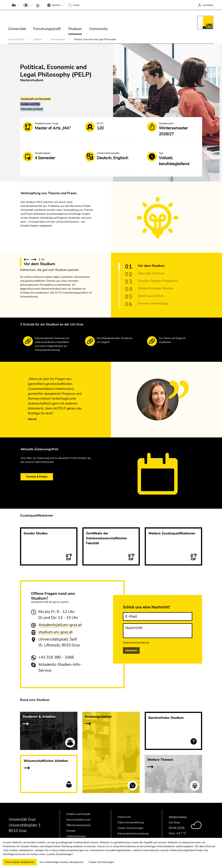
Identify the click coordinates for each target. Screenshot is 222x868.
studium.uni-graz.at (55, 632)
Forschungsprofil (47, 29)
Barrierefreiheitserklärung (133, 834)
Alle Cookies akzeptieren (20, 862)
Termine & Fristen (37, 477)
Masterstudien (58, 39)
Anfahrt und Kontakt (78, 814)
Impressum (124, 817)
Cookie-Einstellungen (130, 828)
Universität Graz (17, 39)
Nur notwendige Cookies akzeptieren (62, 862)
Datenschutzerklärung (136, 643)
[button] (15, 5)
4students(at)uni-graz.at (60, 625)
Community (99, 29)
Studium (75, 29)
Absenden (131, 651)
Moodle (71, 831)
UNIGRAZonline (76, 836)
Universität (17, 29)
